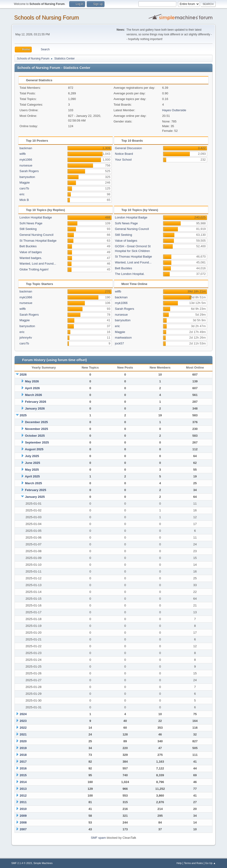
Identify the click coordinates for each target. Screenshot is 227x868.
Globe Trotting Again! (34, 269)
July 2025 (32, 456)
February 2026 (36, 402)
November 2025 (37, 429)
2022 (23, 728)
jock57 (120, 343)
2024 (23, 714)
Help (179, 863)
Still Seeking (28, 229)
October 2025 (35, 436)
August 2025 (34, 449)
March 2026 (34, 395)
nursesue (26, 165)
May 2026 (32, 381)
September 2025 (37, 442)
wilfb (23, 154)
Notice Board (124, 154)
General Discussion (129, 148)
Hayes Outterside (174, 110)
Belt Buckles (28, 246)
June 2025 (32, 463)
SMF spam (98, 838)
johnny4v (26, 338)
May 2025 (32, 470)
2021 (23, 734)
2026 (23, 375)
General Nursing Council (36, 235)
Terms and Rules (193, 863)
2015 (23, 775)
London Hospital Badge (36, 217)
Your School (123, 160)
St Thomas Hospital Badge (38, 241)
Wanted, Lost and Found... (38, 264)
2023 (23, 721)
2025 (23, 415)
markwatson (123, 338)
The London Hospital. (130, 274)
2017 (23, 762)
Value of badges (31, 252)
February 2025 (36, 490)
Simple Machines (43, 863)
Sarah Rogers (29, 171)
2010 (23, 809)
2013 (23, 789)
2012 (23, 796)
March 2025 (34, 483)
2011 (23, 802)
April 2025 (32, 476)
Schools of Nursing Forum (47, 17)
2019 (23, 748)
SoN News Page (31, 223)
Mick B (24, 200)
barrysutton (27, 177)
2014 (23, 782)
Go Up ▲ (211, 863)
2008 (23, 822)
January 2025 (35, 497)
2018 (23, 755)
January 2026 (35, 408)
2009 (23, 816)
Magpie (25, 183)
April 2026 (32, 388)
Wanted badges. (31, 258)
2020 (23, 741)
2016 (23, 768)
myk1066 (26, 160)
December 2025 (36, 422)
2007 (23, 829)
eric (22, 194)
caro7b (24, 188)
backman (26, 148)
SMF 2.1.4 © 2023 (22, 863)
